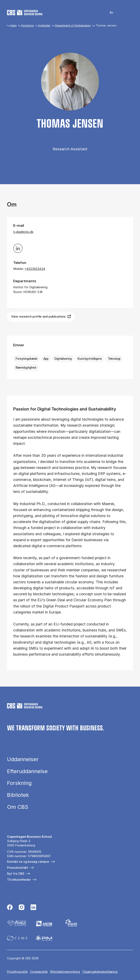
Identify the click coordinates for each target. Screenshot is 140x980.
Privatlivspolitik (17, 972)
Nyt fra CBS (16, 874)
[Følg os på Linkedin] (33, 908)
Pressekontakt (18, 868)
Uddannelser (23, 759)
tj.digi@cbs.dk (23, 232)
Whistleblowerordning (65, 972)
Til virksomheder (19, 880)
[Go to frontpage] (25, 13)
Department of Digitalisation (73, 25)
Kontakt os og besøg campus (28, 862)
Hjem (13, 25)
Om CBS (18, 807)
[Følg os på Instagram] (22, 908)
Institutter (44, 25)
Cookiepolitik (39, 972)
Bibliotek (18, 795)
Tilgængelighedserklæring (100, 972)
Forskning (27, 25)
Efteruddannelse (27, 771)
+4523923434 (35, 269)
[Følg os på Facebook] (10, 908)
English (109, 13)
